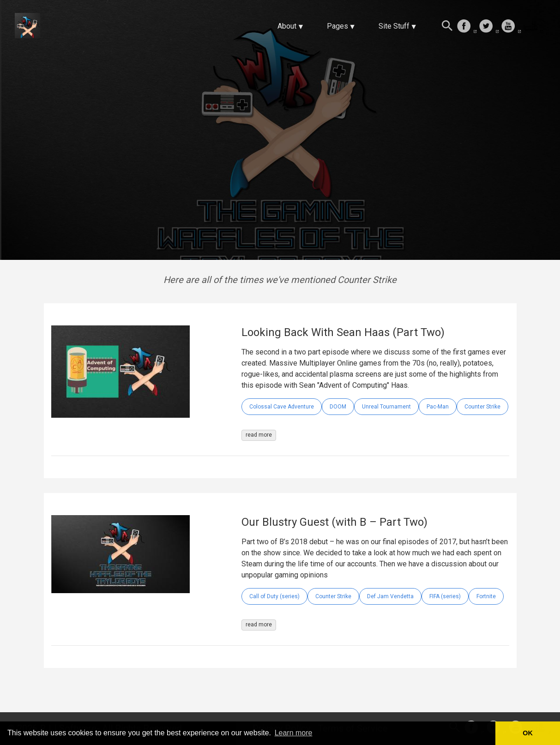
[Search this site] (447, 27)
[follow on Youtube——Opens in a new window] (511, 27)
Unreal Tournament (386, 407)
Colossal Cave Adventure (282, 407)
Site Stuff (394, 26)
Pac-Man (438, 407)
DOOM (338, 407)
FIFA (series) (445, 596)
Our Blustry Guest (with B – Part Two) (334, 522)
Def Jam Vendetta (390, 596)
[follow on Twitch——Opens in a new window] (533, 27)
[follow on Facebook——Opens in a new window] (467, 27)
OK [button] (528, 733)
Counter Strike (482, 407)
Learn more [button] (294, 733)
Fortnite (486, 596)
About (287, 26)
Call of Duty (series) (274, 596)
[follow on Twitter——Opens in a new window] (489, 27)
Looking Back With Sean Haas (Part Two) (343, 332)
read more (259, 435)
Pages (337, 26)
